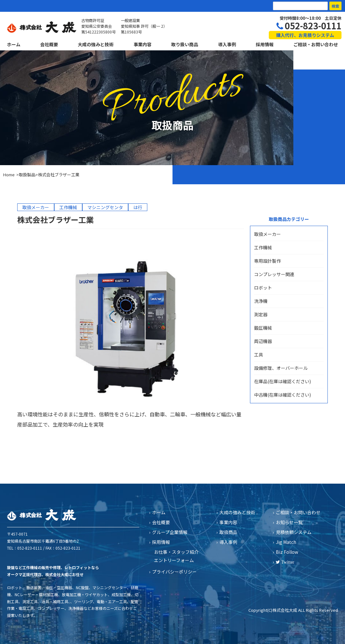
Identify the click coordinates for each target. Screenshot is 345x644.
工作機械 (263, 247)
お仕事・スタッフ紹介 (176, 552)
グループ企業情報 (170, 532)
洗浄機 (261, 301)
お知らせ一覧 (289, 522)
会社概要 (49, 44)
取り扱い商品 (185, 44)
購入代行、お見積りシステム (305, 35)
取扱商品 (228, 532)
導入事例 (227, 44)
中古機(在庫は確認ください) (283, 395)
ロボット (263, 288)
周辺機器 (263, 341)
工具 (259, 355)
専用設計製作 (268, 261)
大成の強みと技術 (96, 44)
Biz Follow (287, 552)
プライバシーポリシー (174, 572)
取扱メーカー (268, 234)
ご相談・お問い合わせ (316, 44)
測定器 (261, 314)
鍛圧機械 (263, 328)
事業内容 (143, 44)
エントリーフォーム (174, 560)
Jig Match (286, 542)
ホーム (14, 44)
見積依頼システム (294, 532)
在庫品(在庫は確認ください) (283, 381)
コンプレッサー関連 (274, 274)
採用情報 (265, 44)
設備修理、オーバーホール (281, 368)
